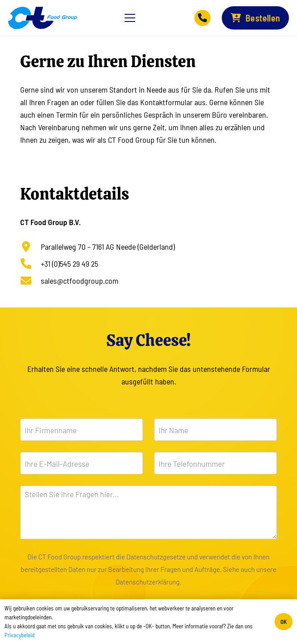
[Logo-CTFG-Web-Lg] (43, 18)
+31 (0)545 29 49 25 (69, 264)
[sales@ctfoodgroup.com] (30, 281)
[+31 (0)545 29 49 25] (30, 264)
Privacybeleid (19, 635)
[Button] (202, 18)
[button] (130, 18)
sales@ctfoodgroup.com (80, 281)
